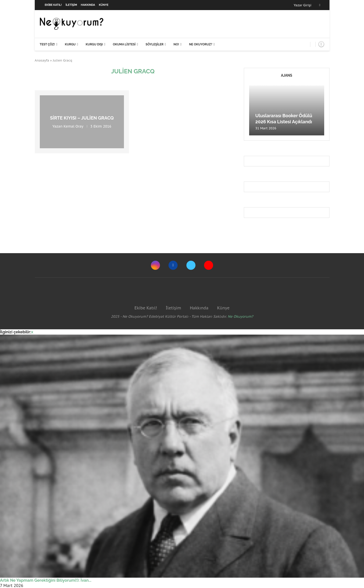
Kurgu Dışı (94, 44)
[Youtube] (209, 265)
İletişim (71, 5)
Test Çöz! (47, 44)
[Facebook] (320, 5)
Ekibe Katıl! (53, 5)
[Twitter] (191, 265)
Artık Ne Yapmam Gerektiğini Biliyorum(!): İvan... (46, 580)
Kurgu (70, 44)
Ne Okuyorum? (240, 316)
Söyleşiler (155, 44)
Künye (104, 5)
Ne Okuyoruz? (201, 44)
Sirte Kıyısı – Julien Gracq (82, 118)
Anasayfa (42, 60)
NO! (176, 44)
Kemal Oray (73, 126)
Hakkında (88, 5)
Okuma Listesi (124, 44)
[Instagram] (155, 265)
